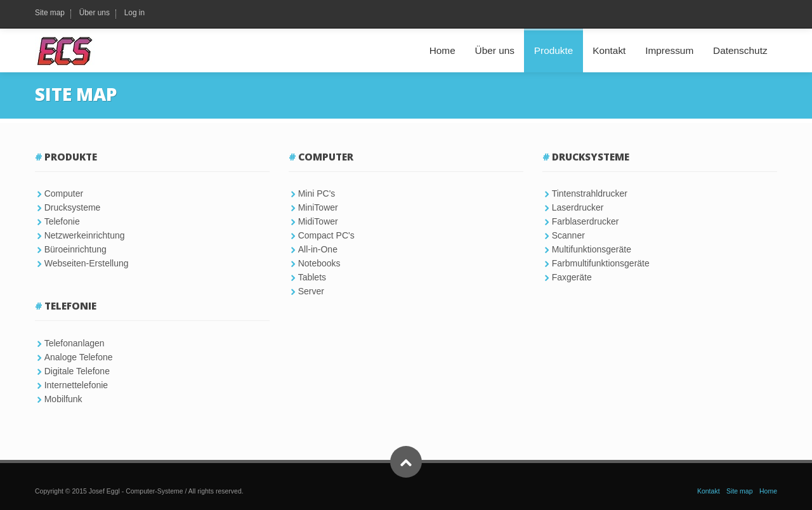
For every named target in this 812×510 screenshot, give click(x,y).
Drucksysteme (73, 207)
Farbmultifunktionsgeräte (601, 263)
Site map (50, 13)
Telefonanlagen (75, 343)
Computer (64, 193)
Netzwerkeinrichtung (85, 235)
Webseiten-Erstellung (87, 263)
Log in (134, 13)
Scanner (568, 235)
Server (311, 291)
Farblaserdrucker (586, 221)
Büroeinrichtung (75, 249)
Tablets (312, 277)
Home (442, 50)
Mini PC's (317, 193)
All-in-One (318, 249)
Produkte (554, 50)
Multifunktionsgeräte (592, 249)
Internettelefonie (76, 385)
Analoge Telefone (79, 357)
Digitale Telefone (77, 371)
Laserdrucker (578, 207)
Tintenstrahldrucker (590, 193)
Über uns (95, 13)
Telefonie (62, 221)
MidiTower (318, 221)
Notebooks (319, 263)
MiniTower (318, 207)
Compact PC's (326, 235)
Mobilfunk (63, 399)
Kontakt (609, 50)
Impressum (669, 50)
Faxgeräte (572, 277)
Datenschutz (740, 50)
